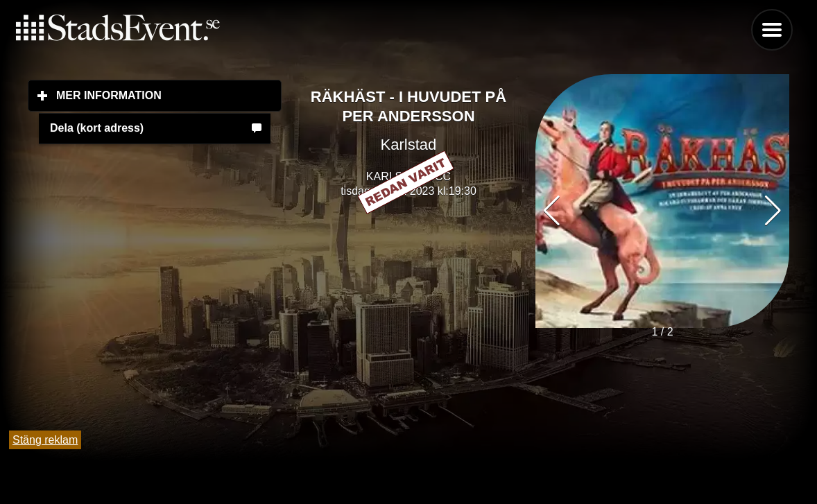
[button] (773, 211)
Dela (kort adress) (97, 128)
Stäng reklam (45, 440)
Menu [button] (772, 30)
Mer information (169, 95)
